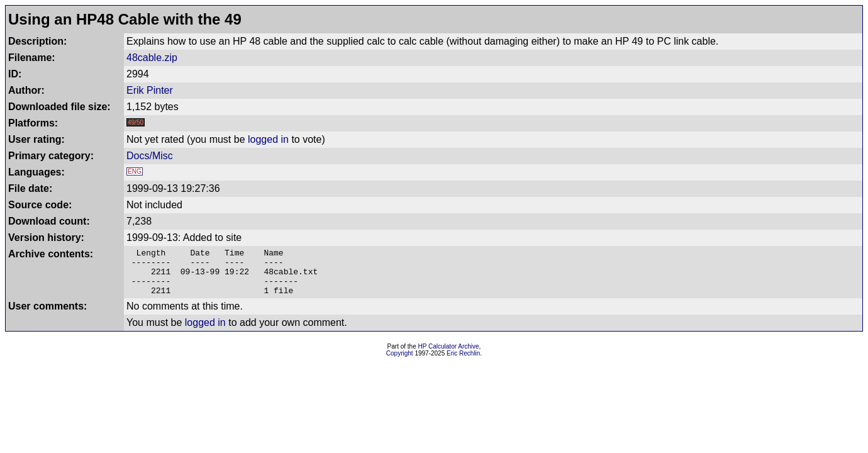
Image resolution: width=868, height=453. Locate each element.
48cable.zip (152, 58)
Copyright (400, 363)
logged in (268, 139)
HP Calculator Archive (449, 356)
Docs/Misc (150, 156)
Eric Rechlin (463, 363)
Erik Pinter (150, 90)
